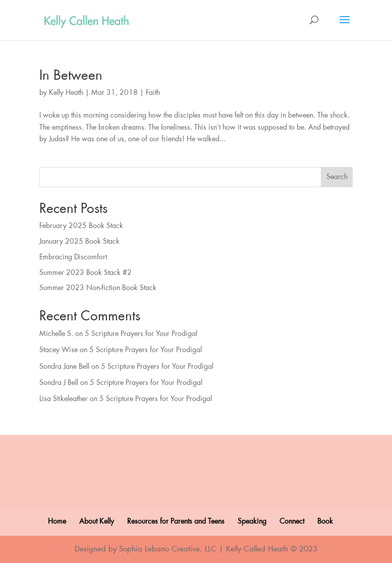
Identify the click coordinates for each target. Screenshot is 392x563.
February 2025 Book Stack (81, 226)
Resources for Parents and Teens (176, 522)
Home (57, 522)
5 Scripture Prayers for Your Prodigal (141, 334)
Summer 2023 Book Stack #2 (86, 273)
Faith (153, 93)
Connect (292, 522)
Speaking (252, 522)
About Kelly (97, 522)
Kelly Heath (66, 93)
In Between (71, 76)
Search (337, 177)
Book (325, 522)
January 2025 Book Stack (79, 242)
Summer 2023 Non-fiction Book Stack (98, 288)
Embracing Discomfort (73, 257)
